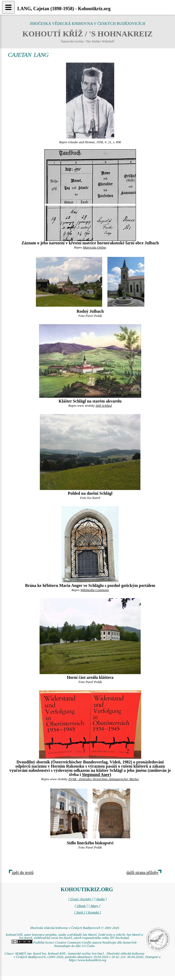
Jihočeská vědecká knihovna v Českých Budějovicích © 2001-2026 (74, 928)
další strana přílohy (143, 872)
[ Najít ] (80, 912)
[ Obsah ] (81, 906)
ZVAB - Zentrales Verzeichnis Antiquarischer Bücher (104, 779)
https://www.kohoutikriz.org (87, 960)
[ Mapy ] (95, 906)
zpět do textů (23, 872)
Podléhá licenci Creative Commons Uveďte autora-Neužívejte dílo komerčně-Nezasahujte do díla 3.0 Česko (74, 944)
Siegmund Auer (96, 775)
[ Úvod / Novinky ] (81, 899)
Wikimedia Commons (95, 590)
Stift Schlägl (104, 406)
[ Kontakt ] (93, 912)
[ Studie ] (100, 899)
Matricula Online (94, 247)
